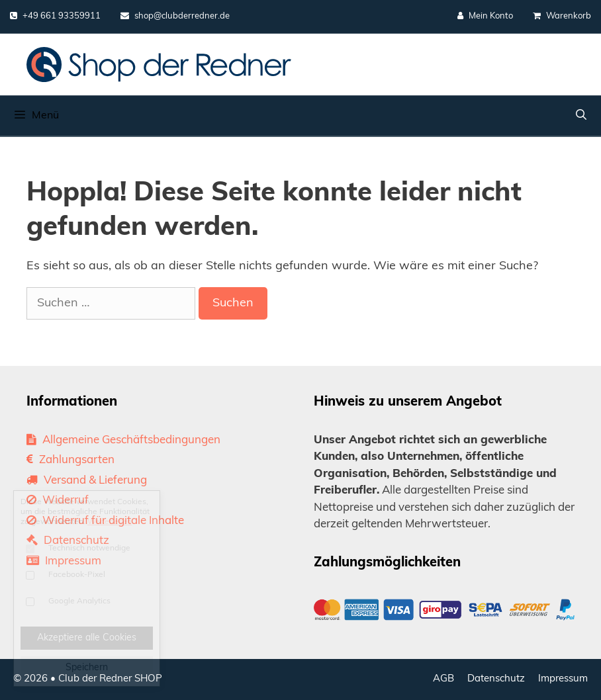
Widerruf (58, 501)
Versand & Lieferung (87, 481)
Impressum (64, 561)
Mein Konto (485, 16)
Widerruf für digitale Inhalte (105, 521)
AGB (443, 679)
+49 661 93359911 (55, 16)
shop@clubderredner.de (175, 16)
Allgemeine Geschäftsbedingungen (123, 440)
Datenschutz (68, 541)
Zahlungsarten (70, 460)
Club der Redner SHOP (110, 679)
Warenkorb (562, 16)
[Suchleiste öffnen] (581, 116)
